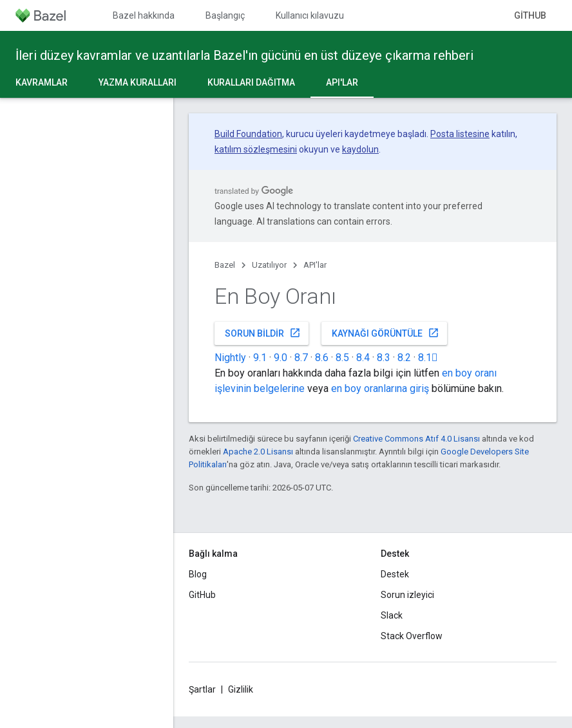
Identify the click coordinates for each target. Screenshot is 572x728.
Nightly (230, 358)
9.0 (281, 358)
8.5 (342, 358)
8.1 (428, 358)
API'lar (315, 265)
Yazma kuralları (138, 82)
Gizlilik (241, 689)
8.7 (301, 358)
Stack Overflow (412, 636)
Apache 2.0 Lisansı (258, 452)
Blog (198, 574)
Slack (392, 615)
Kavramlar (42, 82)
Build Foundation (248, 134)
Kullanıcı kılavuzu (310, 15)
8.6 (322, 358)
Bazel (225, 265)
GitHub (530, 15)
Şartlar (202, 689)
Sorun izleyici (407, 595)
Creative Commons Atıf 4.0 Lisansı (416, 439)
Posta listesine (460, 134)
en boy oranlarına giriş (380, 388)
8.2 (404, 358)
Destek (395, 574)
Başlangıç (225, 15)
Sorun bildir (263, 333)
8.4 (363, 358)
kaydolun (360, 149)
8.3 (384, 358)
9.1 (260, 358)
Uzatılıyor (269, 265)
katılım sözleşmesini (256, 149)
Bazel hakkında (144, 15)
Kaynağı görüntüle (386, 333)
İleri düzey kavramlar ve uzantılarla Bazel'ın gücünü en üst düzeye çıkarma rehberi (244, 55)
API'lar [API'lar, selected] (342, 82)
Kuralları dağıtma (251, 82)
